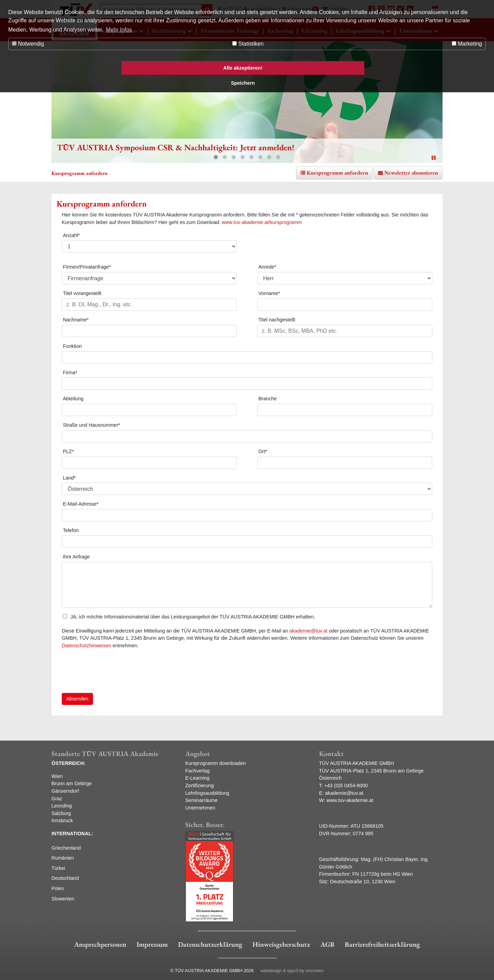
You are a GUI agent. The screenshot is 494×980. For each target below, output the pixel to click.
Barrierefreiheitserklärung (382, 944)
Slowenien (63, 899)
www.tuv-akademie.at (350, 800)
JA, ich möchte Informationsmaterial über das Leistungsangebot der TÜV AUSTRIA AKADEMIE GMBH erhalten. (189, 617)
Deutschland (65, 878)
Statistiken (248, 44)
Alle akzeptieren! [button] (243, 68)
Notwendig (28, 44)
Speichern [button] (243, 83)
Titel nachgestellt (277, 320)
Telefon (71, 530)
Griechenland (66, 848)
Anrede (267, 267)
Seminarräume (201, 800)
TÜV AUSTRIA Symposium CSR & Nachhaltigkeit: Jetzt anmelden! (176, 147)
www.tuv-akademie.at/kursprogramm (262, 222)
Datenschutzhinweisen (86, 646)
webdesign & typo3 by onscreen (292, 971)
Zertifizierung (199, 786)
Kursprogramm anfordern (337, 173)
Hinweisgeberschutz (281, 944)
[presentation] (114, 674)
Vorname (269, 293)
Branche (268, 399)
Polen (58, 888)
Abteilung (73, 399)
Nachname (76, 320)
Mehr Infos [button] (119, 30)
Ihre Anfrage (76, 557)
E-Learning (197, 778)
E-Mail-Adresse (81, 504)
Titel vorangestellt (82, 293)
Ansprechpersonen (100, 944)
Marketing (467, 44)
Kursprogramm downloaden (216, 763)
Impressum (152, 944)
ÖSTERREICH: (68, 763)
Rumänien (63, 858)
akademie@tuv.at (309, 631)
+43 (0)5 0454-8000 (346, 786)
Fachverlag (197, 771)
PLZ (68, 451)
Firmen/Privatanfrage (87, 267)
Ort (263, 451)
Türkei (58, 868)
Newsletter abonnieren (411, 173)
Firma (70, 373)
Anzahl (71, 235)
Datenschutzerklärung (210, 944)
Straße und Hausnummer (91, 425)
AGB (327, 944)
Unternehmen (200, 808)
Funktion (72, 346)
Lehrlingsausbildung (207, 793)
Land (69, 478)
